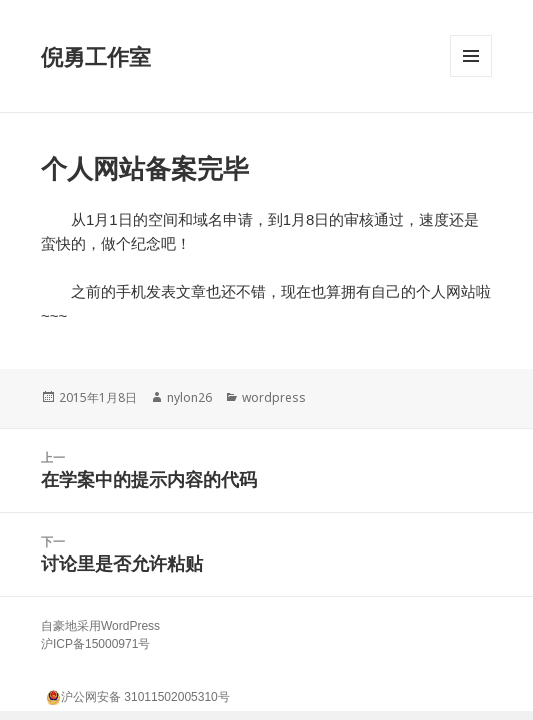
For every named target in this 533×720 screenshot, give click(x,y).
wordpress (274, 397)
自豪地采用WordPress (100, 626)
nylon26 (189, 397)
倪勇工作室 (96, 56)
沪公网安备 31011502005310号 (138, 695)
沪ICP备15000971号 (95, 644)
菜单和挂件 (471, 76)
